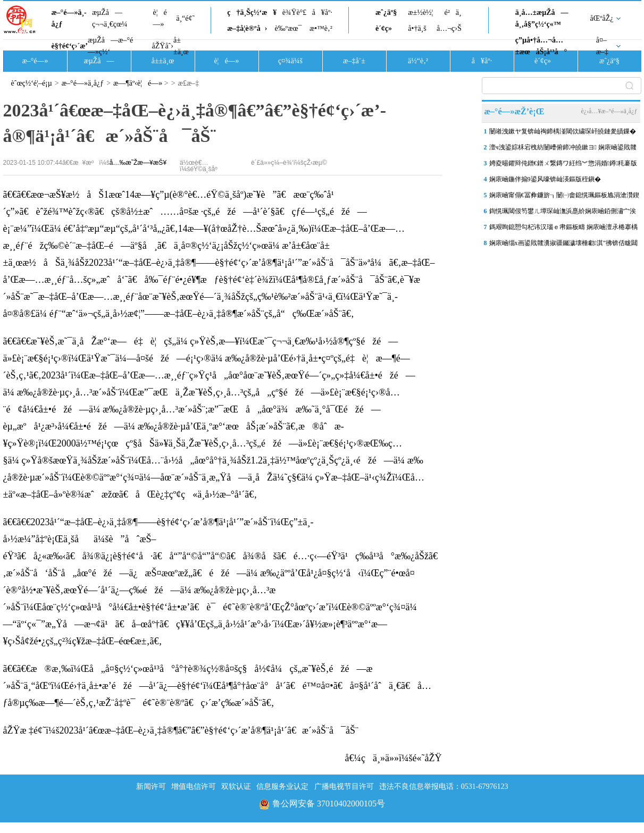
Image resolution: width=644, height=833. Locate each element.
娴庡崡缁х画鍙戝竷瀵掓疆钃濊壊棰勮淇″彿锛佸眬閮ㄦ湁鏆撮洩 (563, 245)
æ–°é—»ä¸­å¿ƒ (69, 18)
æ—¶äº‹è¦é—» (138, 83)
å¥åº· (322, 12)
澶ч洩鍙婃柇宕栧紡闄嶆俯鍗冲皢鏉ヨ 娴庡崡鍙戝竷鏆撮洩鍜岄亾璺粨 (563, 149)
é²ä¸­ (453, 12)
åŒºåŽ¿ (602, 18)
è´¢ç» (387, 28)
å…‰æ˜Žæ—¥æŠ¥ (138, 163)
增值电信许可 (194, 786)
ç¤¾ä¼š (290, 61)
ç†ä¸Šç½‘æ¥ (252, 12)
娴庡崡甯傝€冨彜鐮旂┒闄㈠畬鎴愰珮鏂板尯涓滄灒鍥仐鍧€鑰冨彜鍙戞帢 (564, 197)
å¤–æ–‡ (602, 46)
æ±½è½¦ (420, 12)
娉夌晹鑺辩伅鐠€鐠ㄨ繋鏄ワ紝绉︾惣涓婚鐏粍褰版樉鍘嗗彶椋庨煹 (563, 165)
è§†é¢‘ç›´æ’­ (70, 46)
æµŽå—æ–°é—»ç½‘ (110, 46)
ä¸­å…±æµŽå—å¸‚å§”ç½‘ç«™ (542, 18)
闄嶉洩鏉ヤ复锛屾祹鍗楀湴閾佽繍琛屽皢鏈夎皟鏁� (563, 131)
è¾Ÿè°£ (295, 12)
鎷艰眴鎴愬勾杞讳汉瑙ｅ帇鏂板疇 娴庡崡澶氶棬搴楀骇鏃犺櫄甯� (563, 229)
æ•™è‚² (321, 28)
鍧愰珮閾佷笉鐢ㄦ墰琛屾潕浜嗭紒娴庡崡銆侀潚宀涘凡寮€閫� (563, 213)
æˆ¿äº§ (386, 12)
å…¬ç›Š (449, 28)
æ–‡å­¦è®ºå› (247, 28)
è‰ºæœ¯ (288, 28)
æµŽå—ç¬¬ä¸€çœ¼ (110, 18)
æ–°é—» (35, 61)
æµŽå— (99, 61)
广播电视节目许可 (344, 786)
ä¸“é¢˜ (185, 18)
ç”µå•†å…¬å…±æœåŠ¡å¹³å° (541, 46)
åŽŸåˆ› (163, 46)
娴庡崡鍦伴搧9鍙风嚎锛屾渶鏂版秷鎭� (545, 179)
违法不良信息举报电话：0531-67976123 (444, 786)
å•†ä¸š (417, 28)
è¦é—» (160, 18)
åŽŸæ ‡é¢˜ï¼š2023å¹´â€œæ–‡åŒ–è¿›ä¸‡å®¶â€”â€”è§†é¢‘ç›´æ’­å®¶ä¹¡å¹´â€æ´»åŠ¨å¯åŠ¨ (181, 730)
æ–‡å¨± (354, 61)
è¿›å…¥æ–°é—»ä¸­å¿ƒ (609, 111)
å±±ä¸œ (181, 46)
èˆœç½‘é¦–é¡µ (32, 83)
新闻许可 (151, 786)
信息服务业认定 (282, 786)
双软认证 (236, 786)
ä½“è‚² (418, 61)
